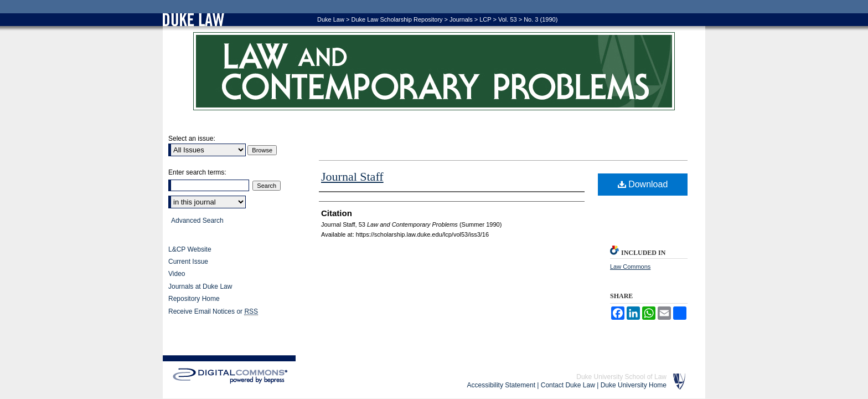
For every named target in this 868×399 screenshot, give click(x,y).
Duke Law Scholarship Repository (397, 19)
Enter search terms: (197, 172)
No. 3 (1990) (541, 19)
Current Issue (188, 262)
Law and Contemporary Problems (434, 71)
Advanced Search (197, 221)
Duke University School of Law (621, 377)
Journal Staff (352, 177)
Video (177, 274)
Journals (461, 19)
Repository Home (194, 299)
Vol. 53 (508, 19)
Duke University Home (634, 385)
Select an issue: (192, 139)
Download (643, 184)
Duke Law (331, 19)
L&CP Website (190, 249)
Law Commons (630, 267)
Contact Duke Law (568, 385)
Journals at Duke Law (200, 287)
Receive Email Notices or (213, 312)
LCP (485, 19)
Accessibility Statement (501, 385)
